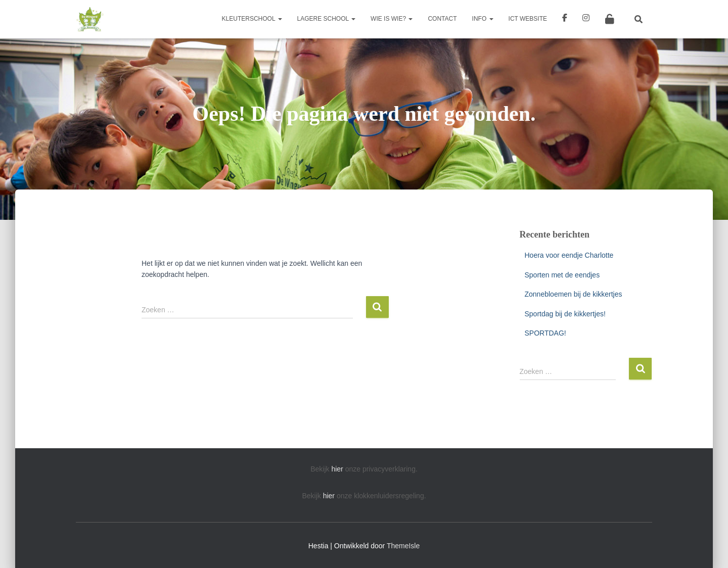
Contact (442, 19)
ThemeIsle (403, 546)
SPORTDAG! (545, 333)
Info (483, 19)
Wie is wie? (392, 19)
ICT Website (528, 19)
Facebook (565, 19)
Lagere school (327, 19)
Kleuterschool (252, 19)
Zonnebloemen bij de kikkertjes (574, 294)
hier (337, 469)
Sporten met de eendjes (562, 275)
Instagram (586, 19)
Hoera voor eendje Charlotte (569, 255)
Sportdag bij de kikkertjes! (565, 314)
